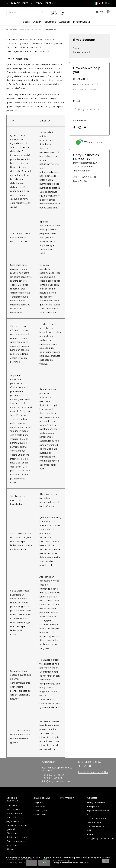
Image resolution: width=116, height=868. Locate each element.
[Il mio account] (97, 13)
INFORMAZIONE (82, 22)
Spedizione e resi (46, 40)
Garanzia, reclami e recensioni (22, 51)
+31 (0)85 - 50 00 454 (85, 89)
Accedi (76, 48)
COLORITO (50, 22)
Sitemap (44, 51)
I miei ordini (39, 807)
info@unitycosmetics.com (87, 109)
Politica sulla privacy (31, 47)
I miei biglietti (40, 811)
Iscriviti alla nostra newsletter (93, 772)
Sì (32, 863)
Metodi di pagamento (18, 44)
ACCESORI (65, 22)
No (44, 863)
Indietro (12, 30)
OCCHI (26, 22)
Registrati (38, 803)
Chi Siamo (12, 40)
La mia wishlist (41, 815)
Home (22, 30)
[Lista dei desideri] (101, 13)
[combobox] (27, 13)
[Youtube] (85, 128)
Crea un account (82, 52)
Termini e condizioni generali (47, 44)
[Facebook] (74, 128)
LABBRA (37, 22)
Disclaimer (12, 47)
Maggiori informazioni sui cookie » (71, 863)
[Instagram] (80, 128)
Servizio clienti (27, 40)
